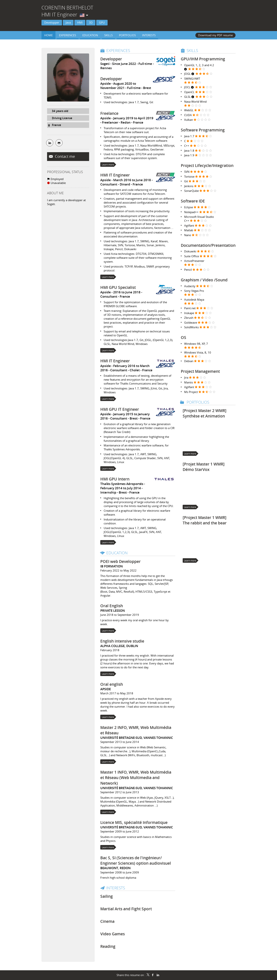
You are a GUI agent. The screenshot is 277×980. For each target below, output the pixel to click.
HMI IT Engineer (115, 175)
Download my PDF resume (215, 35)
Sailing (107, 896)
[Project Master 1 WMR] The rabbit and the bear (205, 520)
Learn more (108, 165)
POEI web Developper (120, 561)
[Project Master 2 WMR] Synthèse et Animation (205, 413)
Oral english (112, 684)
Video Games (113, 934)
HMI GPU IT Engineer (120, 409)
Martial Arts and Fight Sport (126, 909)
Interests (116, 888)
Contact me (64, 156)
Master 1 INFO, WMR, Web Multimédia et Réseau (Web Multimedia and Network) (136, 778)
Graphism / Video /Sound (204, 280)
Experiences (118, 50)
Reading (108, 946)
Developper (111, 59)
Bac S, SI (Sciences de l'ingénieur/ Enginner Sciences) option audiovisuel (136, 860)
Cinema (107, 921)
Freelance (109, 113)
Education (117, 553)
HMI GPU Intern (115, 479)
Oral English (112, 606)
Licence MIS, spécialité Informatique (134, 822)
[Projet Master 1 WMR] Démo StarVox (204, 467)
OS (184, 337)
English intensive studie (122, 641)
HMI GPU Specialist (118, 287)
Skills (192, 50)
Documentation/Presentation (208, 245)
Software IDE (193, 201)
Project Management (200, 371)
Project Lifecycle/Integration (207, 165)
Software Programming (203, 130)
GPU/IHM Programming (203, 59)
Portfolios (198, 402)
